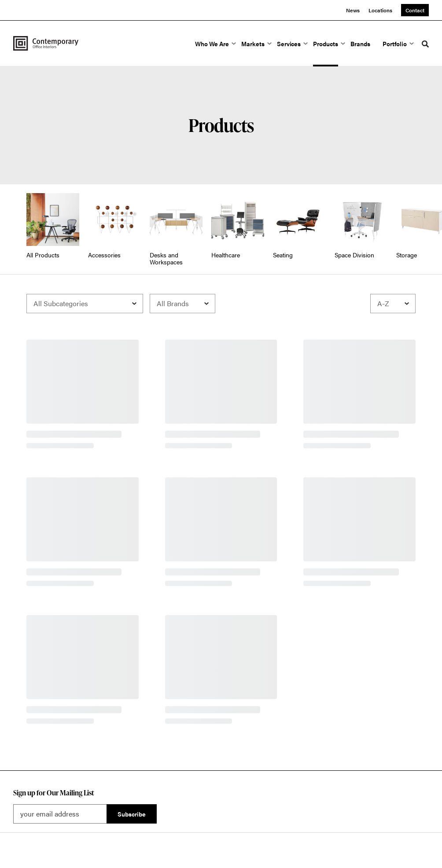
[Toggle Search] (425, 44)
